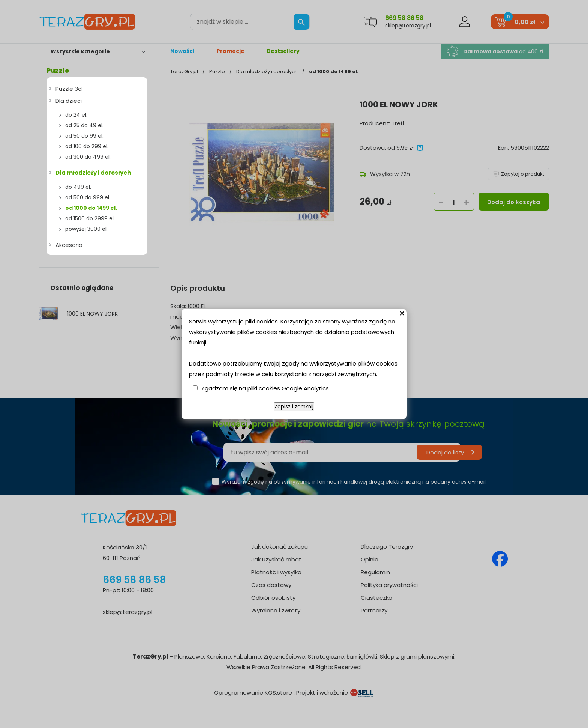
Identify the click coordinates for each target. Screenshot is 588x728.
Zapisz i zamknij (294, 407)
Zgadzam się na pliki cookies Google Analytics (265, 388)
